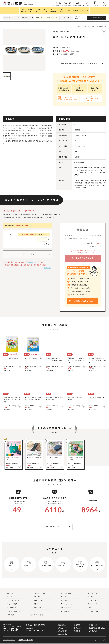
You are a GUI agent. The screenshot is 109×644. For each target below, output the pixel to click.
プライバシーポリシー (9, 640)
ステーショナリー (65, 608)
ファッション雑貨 (10, 604)
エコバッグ (8, 593)
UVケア (89, 608)
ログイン (95, 5)
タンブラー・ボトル (38, 593)
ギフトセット (63, 597)
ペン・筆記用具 (10, 608)
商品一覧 (86, 26)
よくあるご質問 (62, 634)
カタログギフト (10, 615)
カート (104, 5)
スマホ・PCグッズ (38, 600)
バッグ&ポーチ (36, 611)
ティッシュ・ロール (65, 604)
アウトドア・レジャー (93, 593)
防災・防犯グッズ (65, 600)
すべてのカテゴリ (37, 615)
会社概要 (77, 625)
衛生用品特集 (63, 611)
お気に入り (86, 5)
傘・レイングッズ (37, 608)
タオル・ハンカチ (92, 604)
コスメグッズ (90, 600)
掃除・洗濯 (35, 597)
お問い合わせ (32, 262)
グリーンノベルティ (65, 593)
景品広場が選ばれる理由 (97, 628)
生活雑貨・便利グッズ (12, 611)
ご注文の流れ (62, 625)
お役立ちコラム (94, 625)
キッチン (7, 597)
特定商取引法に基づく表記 (26, 640)
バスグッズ (90, 597)
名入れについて (62, 628)
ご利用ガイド (47, 268)
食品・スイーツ (37, 604)
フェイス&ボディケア (11, 600)
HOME (79, 26)
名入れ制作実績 (62, 631)
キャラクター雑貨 (92, 611)
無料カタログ (77, 5)
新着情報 (77, 631)
